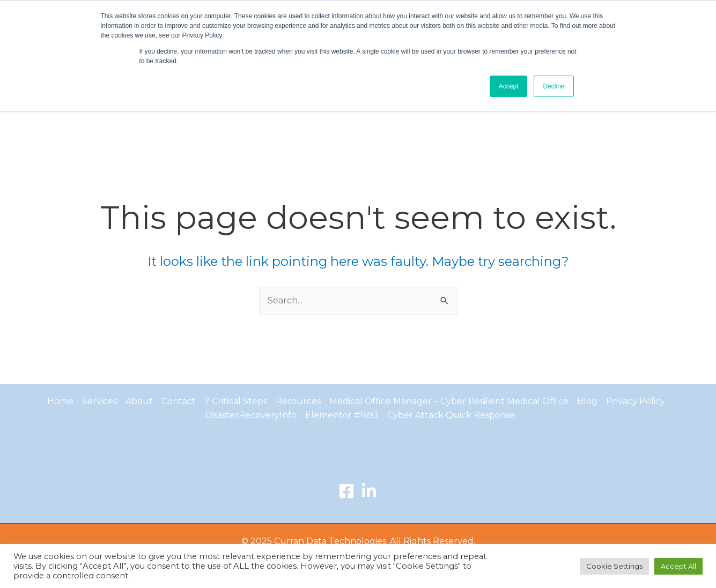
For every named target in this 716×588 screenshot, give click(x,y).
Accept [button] (509, 86)
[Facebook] (346, 491)
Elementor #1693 (342, 415)
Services (99, 401)
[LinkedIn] (369, 491)
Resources (298, 401)
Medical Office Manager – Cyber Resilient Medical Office (449, 401)
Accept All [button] (678, 566)
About (139, 401)
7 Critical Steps (236, 401)
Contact (179, 401)
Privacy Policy (636, 401)
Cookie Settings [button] (614, 566)
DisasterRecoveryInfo (251, 415)
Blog (587, 401)
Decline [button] (553, 86)
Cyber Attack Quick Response (451, 415)
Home (60, 401)
